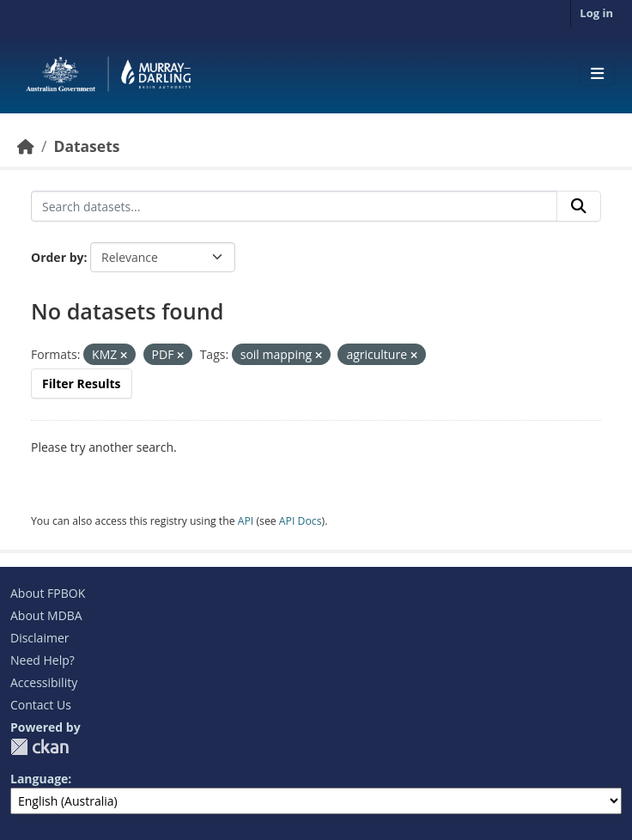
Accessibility (44, 682)
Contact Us (41, 705)
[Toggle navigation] (597, 74)
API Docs (301, 521)
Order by (57, 257)
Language (39, 779)
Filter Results (82, 383)
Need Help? (43, 660)
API (246, 521)
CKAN (39, 747)
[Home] (26, 146)
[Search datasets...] (294, 206)
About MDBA (46, 615)
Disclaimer (39, 638)
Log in (596, 13)
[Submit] (579, 206)
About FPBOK (48, 593)
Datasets (86, 146)
